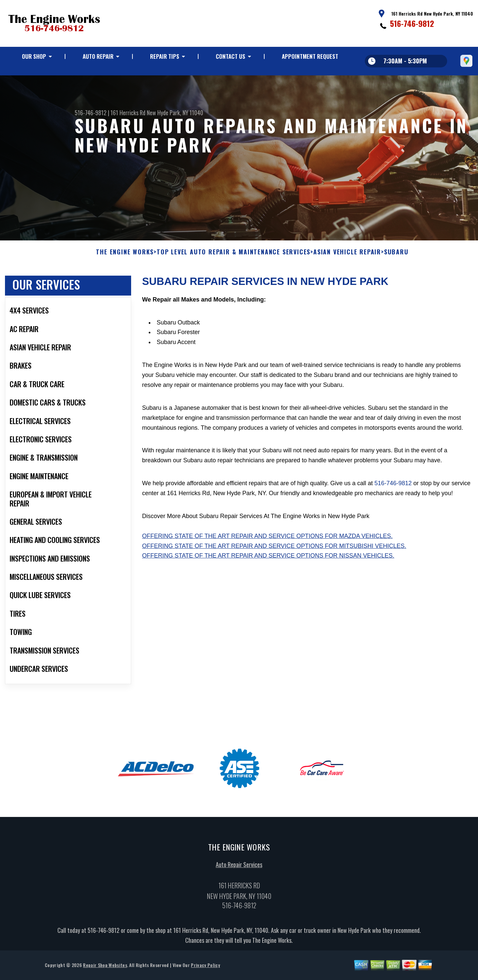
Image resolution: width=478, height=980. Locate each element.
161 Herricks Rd (128, 113)
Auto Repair (98, 56)
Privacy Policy (205, 968)
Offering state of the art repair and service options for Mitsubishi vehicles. (274, 549)
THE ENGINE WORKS (125, 255)
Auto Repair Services (239, 868)
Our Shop (34, 56)
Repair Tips (165, 56)
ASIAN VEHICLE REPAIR (347, 255)
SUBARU (396, 255)
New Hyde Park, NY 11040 (175, 113)
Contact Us (231, 56)
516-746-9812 (412, 23)
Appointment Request (310, 56)
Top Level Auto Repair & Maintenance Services (234, 255)
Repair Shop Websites (105, 968)
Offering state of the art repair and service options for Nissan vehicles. (268, 559)
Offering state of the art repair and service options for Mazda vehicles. (267, 539)
